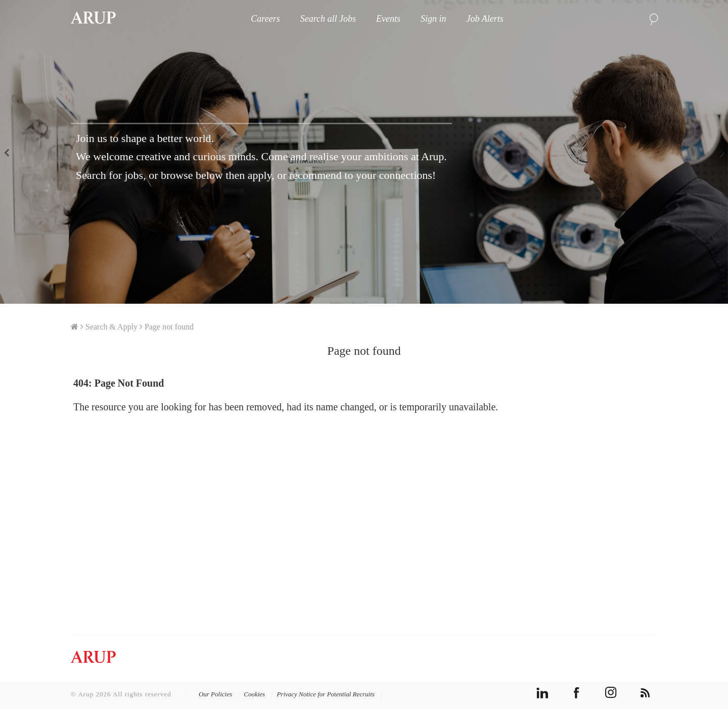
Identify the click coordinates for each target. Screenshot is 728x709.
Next (718, 152)
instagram (611, 693)
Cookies (259, 694)
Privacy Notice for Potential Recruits (330, 694)
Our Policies (220, 694)
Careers (265, 19)
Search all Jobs (328, 19)
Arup (93, 19)
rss (645, 693)
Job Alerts (485, 19)
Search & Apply (111, 327)
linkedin (542, 693)
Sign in (434, 19)
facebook (577, 693)
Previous (10, 152)
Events (388, 19)
